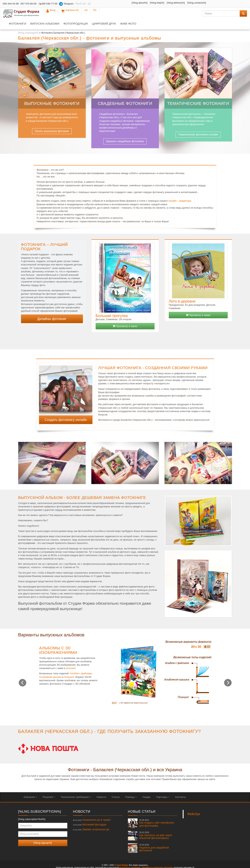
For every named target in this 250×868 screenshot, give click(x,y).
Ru (243, 4)
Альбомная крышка (50, 667)
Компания (30, 787)
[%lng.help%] (129, 3)
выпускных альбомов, (130, 857)
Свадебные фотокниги (125, 93)
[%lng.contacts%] (169, 3)
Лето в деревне (182, 291)
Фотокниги (55, 13)
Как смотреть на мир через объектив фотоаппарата (156, 825)
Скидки (146, 787)
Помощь (131, 787)
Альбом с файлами (81, 663)
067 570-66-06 (29, 4)
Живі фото (166, 13)
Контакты (180, 787)
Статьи (116, 787)
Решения (49, 787)
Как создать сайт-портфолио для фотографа (157, 813)
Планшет (69, 667)
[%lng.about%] (112, 3)
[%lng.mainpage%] (28, 23)
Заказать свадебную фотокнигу (125, 131)
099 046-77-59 (48, 4)
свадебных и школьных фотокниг (157, 857)
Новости (101, 787)
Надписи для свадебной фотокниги (154, 838)
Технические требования (76, 787)
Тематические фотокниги (198, 93)
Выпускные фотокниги (52, 93)
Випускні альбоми (82, 13)
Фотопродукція (113, 13)
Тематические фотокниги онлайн (198, 124)
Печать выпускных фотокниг (52, 121)
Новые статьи (142, 801)
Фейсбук (194, 804)
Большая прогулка (112, 306)
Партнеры (163, 787)
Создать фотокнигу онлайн (66, 410)
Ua (234, 4)
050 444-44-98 (11, 4)
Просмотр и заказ (125, 316)
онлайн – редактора (180, 191)
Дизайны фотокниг (52, 309)
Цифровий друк (141, 13)
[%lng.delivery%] (148, 3)
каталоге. (71, 658)
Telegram (66, 4)
